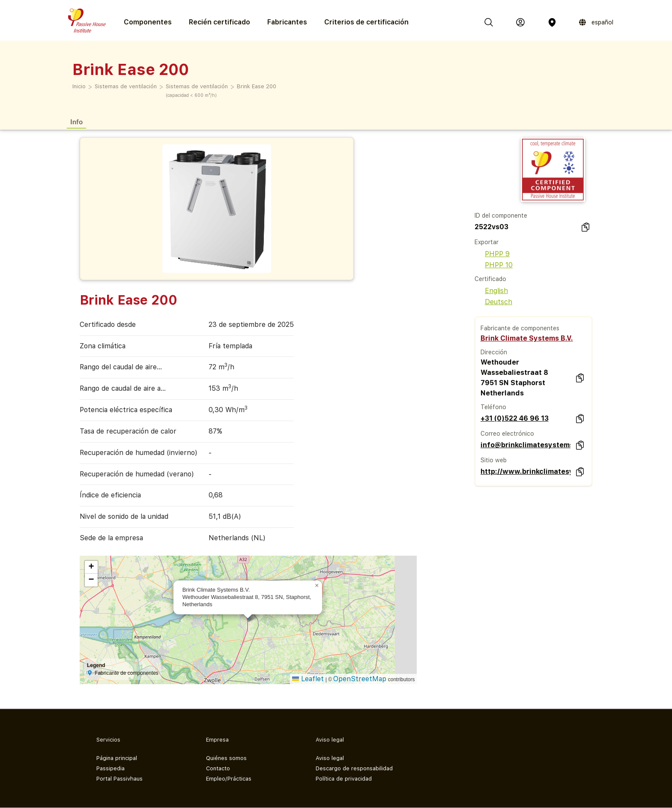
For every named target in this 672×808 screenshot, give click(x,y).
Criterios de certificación (366, 22)
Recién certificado (220, 22)
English (491, 291)
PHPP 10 (494, 265)
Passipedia (111, 768)
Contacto (218, 768)
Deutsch (493, 302)
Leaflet (308, 679)
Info (76, 121)
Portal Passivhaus (119, 779)
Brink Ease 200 (257, 86)
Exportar (487, 242)
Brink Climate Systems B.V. (527, 338)
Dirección (494, 352)
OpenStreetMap (360, 679)
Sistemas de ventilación (126, 86)
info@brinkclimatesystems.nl (526, 445)
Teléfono (493, 407)
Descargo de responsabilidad (354, 768)
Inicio (79, 86)
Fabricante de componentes (520, 328)
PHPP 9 (492, 254)
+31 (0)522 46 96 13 (515, 418)
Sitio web (494, 460)
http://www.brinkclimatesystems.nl (526, 471)
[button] (317, 586)
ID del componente (501, 215)
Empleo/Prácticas (229, 779)
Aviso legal (330, 758)
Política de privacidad (344, 779)
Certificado (490, 279)
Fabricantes (287, 22)
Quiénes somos (226, 758)
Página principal (117, 758)
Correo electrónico (507, 434)
